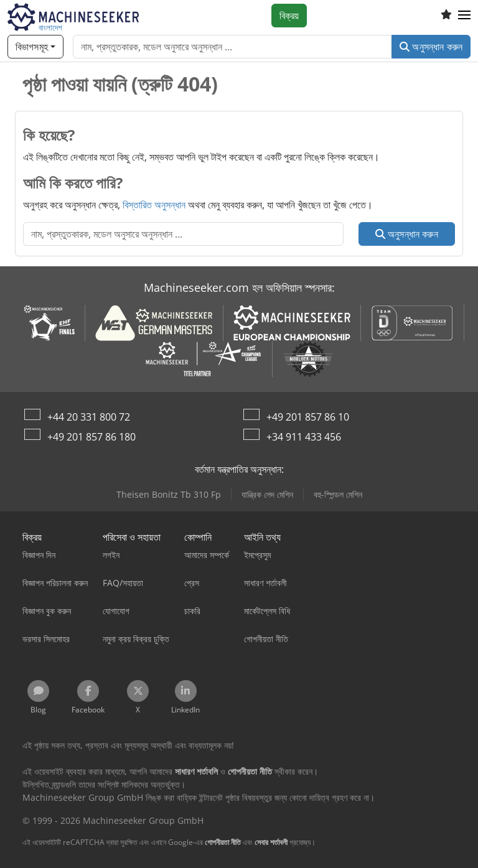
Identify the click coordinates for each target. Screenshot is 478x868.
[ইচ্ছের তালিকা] (446, 16)
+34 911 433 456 (304, 437)
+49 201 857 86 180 (91, 437)
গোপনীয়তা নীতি (223, 842)
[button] (464, 16)
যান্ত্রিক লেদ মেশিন (267, 494)
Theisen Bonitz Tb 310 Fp (169, 494)
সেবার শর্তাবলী (271, 842)
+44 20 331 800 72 (89, 417)
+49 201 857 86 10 (308, 417)
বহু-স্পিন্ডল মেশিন (338, 494)
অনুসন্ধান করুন (431, 47)
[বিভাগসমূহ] (35, 47)
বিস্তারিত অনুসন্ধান (154, 205)
